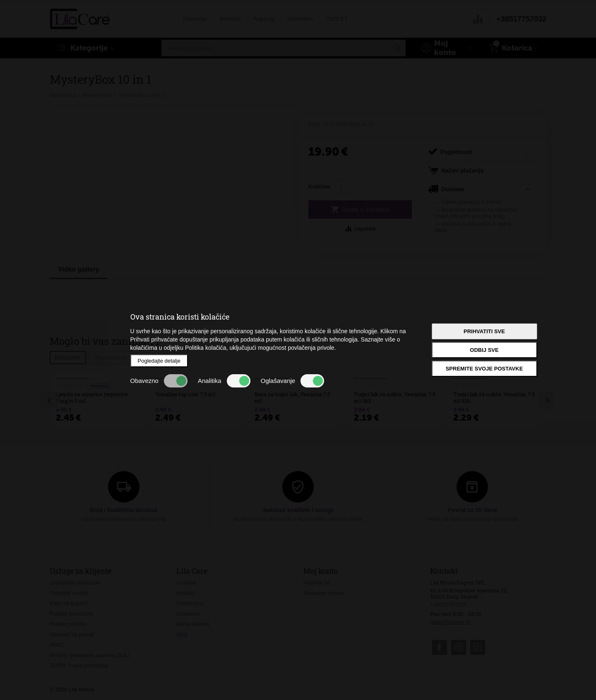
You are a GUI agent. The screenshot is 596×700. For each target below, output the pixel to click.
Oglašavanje (292, 381)
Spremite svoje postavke (484, 369)
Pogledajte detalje (159, 361)
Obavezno (159, 381)
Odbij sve (484, 350)
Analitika (224, 381)
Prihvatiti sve (484, 331)
